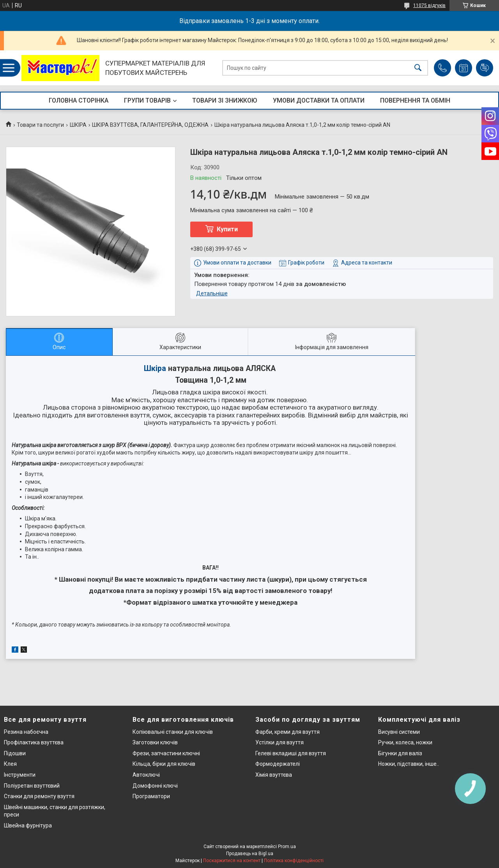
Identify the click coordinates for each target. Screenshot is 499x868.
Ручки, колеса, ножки (405, 742)
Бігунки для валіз (400, 753)
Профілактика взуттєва (34, 742)
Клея (10, 764)
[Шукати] (418, 68)
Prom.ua (287, 847)
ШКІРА (78, 125)
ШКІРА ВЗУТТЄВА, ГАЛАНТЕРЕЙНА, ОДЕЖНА (150, 125)
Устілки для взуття (280, 742)
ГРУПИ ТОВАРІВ (147, 100)
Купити (227, 229)
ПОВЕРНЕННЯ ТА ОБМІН (415, 100)
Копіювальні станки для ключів (173, 732)
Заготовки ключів (155, 742)
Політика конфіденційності (294, 861)
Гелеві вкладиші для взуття (291, 753)
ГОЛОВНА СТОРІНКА (79, 100)
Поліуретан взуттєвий (32, 786)
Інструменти (20, 775)
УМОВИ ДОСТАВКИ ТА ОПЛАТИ (319, 100)
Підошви (15, 753)
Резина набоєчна (26, 732)
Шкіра (155, 368)
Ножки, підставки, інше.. (409, 764)
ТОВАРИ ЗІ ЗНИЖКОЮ (225, 100)
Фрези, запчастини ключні (166, 753)
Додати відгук (485, 68)
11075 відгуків (429, 5)
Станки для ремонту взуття (39, 796)
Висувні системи (399, 732)
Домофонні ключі (155, 786)
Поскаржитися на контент (232, 861)
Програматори (151, 796)
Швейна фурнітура (28, 825)
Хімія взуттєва (274, 775)
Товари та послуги (40, 125)
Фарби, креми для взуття (288, 732)
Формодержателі (278, 764)
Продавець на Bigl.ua (250, 854)
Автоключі (146, 775)
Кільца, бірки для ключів (164, 764)
